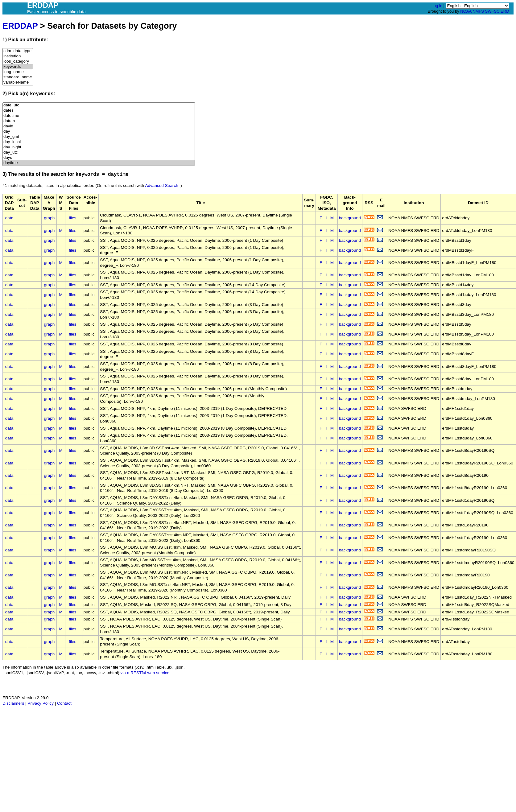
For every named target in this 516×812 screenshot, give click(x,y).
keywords (18, 67)
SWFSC (492, 11)
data (9, 218)
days (99, 158)
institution (18, 56)
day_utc (99, 153)
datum (99, 121)
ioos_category (18, 62)
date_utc (99, 105)
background (350, 218)
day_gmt (99, 137)
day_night (99, 147)
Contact (64, 703)
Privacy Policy (41, 703)
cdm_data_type (18, 51)
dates (99, 111)
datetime (99, 116)
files (72, 218)
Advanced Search (161, 185)
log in (438, 6)
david (99, 126)
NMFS (478, 11)
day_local (99, 142)
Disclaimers (13, 703)
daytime (99, 163)
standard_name (18, 77)
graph (50, 218)
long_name (18, 72)
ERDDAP (20, 26)
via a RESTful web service (145, 673)
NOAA (466, 11)
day (99, 132)
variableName (18, 82)
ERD (505, 11)
